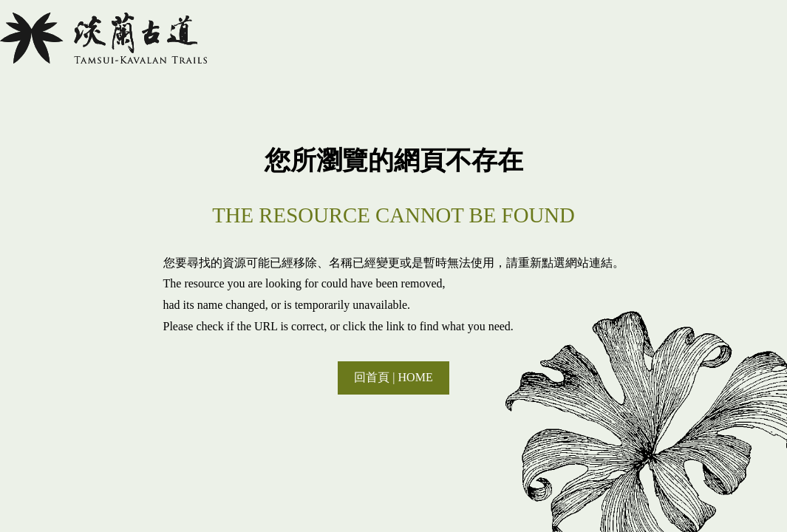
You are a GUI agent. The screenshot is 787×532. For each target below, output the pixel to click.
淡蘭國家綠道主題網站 (103, 38)
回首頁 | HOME (393, 377)
